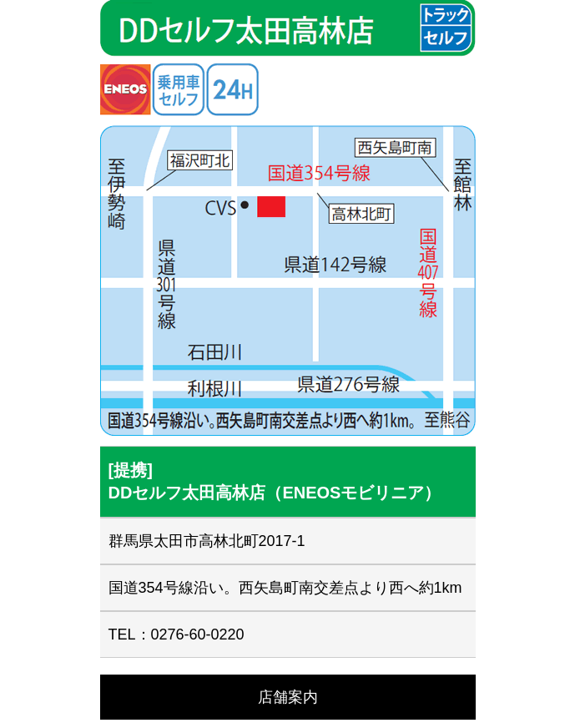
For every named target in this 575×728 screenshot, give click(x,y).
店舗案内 (288, 697)
